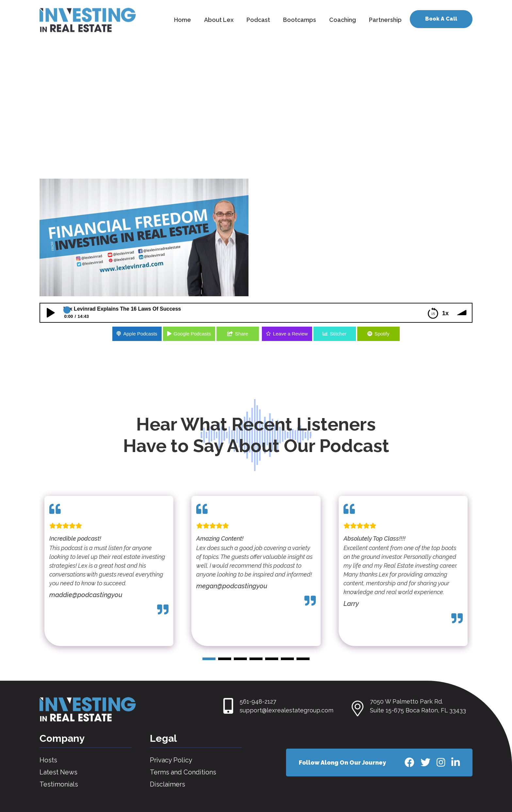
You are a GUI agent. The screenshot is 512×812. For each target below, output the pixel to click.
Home (183, 20)
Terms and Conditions (183, 772)
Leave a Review (290, 334)
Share (242, 334)
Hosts (48, 760)
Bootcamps (300, 20)
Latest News (58, 772)
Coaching (343, 20)
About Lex (219, 20)
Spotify (382, 334)
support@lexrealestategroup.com (287, 710)
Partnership (385, 20)
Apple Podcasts (140, 334)
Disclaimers (168, 784)
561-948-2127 (258, 701)
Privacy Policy (171, 760)
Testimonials (59, 784)
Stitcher (338, 334)
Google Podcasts (192, 334)
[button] (209, 659)
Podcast (258, 20)
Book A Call (441, 19)
